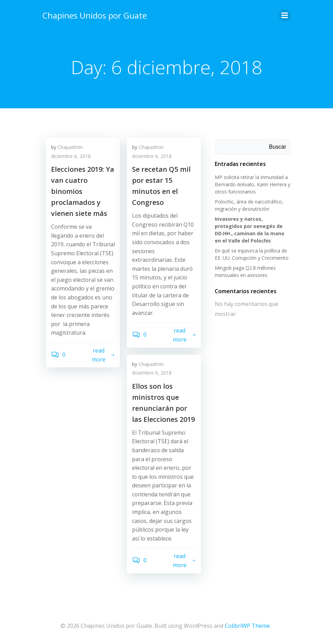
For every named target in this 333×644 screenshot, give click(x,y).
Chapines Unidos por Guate (95, 15)
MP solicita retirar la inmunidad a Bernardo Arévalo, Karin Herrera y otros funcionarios (253, 184)
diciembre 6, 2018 (71, 156)
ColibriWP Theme (247, 626)
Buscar (277, 147)
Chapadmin (70, 147)
